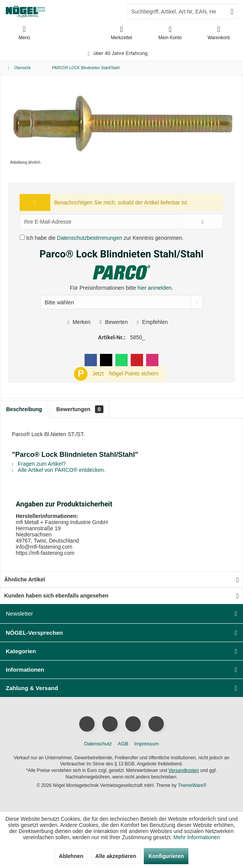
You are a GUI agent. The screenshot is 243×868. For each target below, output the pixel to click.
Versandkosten (184, 770)
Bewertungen (80, 409)
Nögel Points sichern (134, 373)
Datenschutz (98, 744)
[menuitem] (219, 33)
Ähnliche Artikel (25, 579)
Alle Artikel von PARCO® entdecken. (59, 470)
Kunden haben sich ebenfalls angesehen (56, 596)
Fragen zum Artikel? (39, 464)
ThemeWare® (192, 785)
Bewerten (114, 322)
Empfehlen (152, 322)
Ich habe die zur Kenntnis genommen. (105, 238)
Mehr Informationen (197, 837)
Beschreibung (24, 409)
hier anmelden (155, 288)
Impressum (146, 744)
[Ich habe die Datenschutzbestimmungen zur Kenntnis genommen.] (22, 237)
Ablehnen (71, 856)
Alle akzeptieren (116, 856)
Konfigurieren (166, 856)
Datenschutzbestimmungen (90, 238)
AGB (123, 744)
